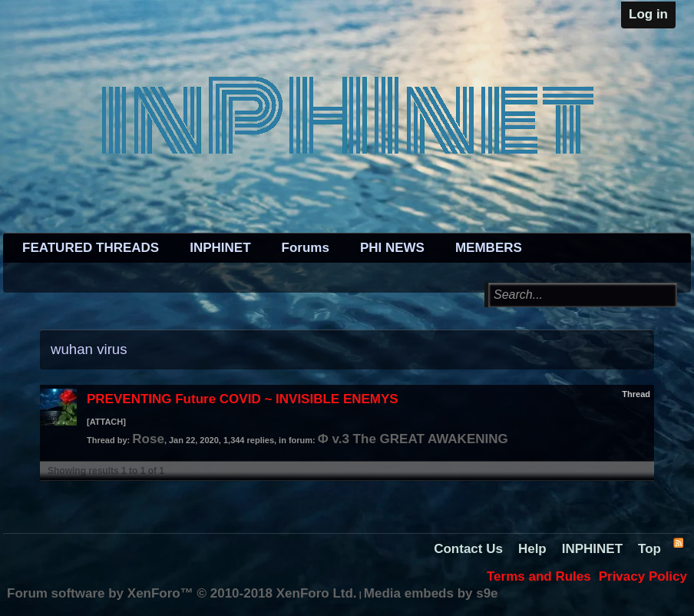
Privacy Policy (643, 576)
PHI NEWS (392, 248)
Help (532, 549)
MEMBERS (489, 248)
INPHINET (220, 248)
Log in (648, 14)
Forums (306, 248)
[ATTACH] (106, 422)
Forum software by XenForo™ (182, 593)
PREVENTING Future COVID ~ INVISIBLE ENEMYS (243, 399)
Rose (148, 439)
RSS (678, 542)
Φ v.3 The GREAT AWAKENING (413, 439)
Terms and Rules (539, 576)
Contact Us (468, 549)
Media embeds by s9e (431, 593)
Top (649, 549)
